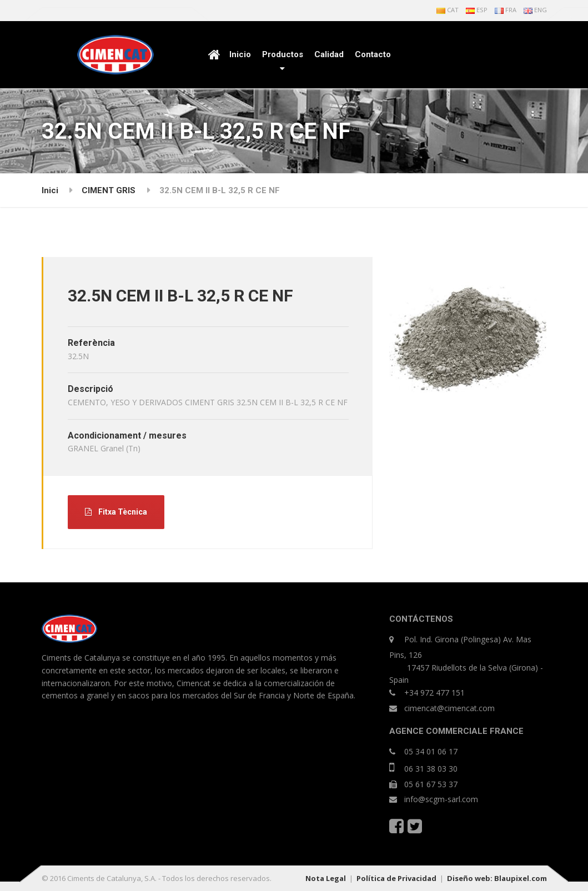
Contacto (373, 54)
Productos (283, 54)
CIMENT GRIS (109, 190)
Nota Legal (326, 878)
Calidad (329, 54)
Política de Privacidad (396, 878)
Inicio (240, 54)
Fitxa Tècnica (116, 512)
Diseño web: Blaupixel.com (497, 878)
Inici (50, 190)
